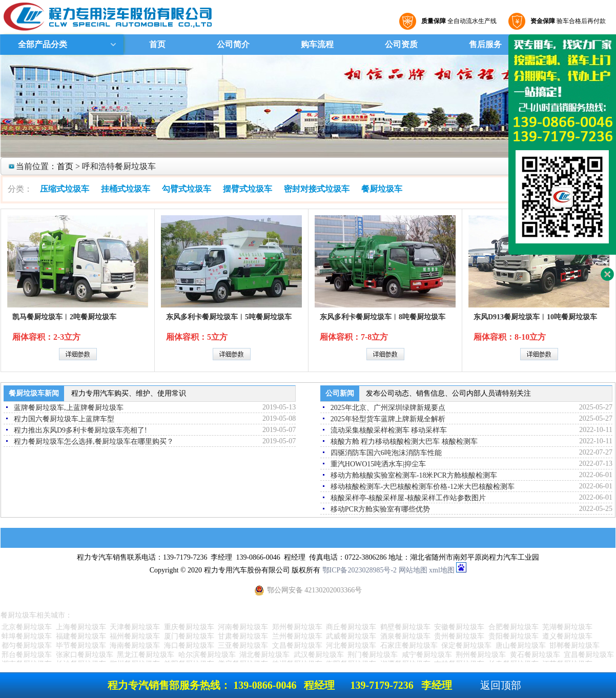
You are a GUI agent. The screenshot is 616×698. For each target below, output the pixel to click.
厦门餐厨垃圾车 (189, 636)
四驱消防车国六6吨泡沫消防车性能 (386, 453)
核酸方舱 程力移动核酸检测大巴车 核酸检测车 (404, 442)
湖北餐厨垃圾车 (264, 655)
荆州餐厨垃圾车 (481, 655)
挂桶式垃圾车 (126, 189)
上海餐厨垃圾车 (81, 627)
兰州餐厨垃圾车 (297, 636)
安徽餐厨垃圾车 (459, 627)
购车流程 (317, 44)
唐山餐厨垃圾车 (521, 645)
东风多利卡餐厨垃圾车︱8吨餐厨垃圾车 (383, 317)
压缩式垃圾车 (65, 189)
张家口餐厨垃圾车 (85, 655)
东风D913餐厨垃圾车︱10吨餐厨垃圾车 (535, 317)
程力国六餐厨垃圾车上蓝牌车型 (64, 419)
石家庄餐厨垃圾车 (409, 645)
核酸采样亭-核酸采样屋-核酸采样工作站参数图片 (408, 498)
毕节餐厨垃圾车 (81, 645)
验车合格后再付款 (567, 21)
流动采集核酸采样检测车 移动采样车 (389, 430)
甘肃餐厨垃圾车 (243, 636)
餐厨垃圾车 (382, 189)
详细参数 (78, 354)
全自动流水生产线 (458, 21)
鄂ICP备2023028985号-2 (360, 570)
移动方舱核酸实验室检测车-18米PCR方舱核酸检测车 (414, 475)
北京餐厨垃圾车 (27, 627)
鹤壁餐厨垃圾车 (405, 627)
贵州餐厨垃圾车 (459, 636)
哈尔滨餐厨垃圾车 (207, 655)
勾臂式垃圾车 (187, 189)
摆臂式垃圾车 (248, 189)
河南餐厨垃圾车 (243, 627)
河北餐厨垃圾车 (351, 645)
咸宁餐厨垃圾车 (427, 655)
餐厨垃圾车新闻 (34, 393)
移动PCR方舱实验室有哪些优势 (380, 509)
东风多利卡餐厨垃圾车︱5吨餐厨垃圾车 (229, 317)
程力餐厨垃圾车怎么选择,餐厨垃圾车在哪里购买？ (94, 442)
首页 (157, 44)
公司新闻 (340, 393)
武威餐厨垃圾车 (351, 636)
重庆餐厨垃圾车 (189, 627)
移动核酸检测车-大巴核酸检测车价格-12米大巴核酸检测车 (423, 487)
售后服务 (485, 44)
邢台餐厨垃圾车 (27, 655)
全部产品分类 (42, 44)
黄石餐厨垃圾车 (535, 655)
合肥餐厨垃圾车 (514, 627)
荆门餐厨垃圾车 (373, 655)
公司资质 (401, 44)
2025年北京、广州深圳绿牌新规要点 (388, 408)
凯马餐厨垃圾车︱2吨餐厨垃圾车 (64, 317)
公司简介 (233, 44)
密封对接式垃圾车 (317, 189)
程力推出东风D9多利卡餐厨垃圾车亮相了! (80, 430)
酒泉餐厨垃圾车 (405, 636)
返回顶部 (501, 685)
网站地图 (413, 570)
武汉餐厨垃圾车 (319, 655)
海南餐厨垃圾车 (135, 645)
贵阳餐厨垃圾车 (514, 636)
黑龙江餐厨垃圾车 (146, 655)
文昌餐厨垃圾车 (297, 645)
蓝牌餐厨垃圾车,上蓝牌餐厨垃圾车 (69, 408)
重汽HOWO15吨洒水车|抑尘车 (378, 464)
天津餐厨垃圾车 (135, 627)
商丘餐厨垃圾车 (351, 627)
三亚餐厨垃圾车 (243, 645)
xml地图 (442, 570)
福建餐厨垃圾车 (81, 636)
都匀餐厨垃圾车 (27, 645)
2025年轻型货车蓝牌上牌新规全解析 (388, 419)
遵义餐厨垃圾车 (567, 636)
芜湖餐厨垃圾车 (567, 627)
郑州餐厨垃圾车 (297, 627)
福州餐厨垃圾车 (135, 636)
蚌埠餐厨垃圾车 (27, 636)
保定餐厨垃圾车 (466, 645)
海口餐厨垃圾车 (189, 645)
